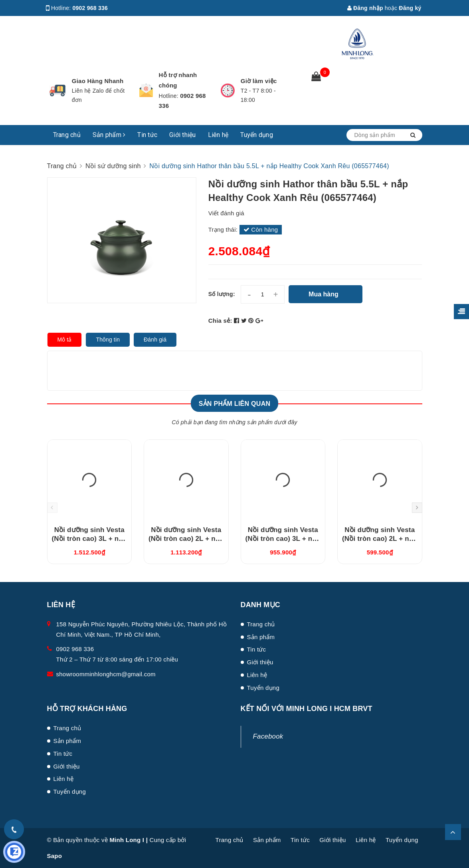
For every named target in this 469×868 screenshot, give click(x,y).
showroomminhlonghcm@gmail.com (106, 674)
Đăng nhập (365, 8)
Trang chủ (67, 135)
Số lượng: (222, 294)
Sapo (55, 856)
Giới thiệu (183, 135)
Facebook (268, 736)
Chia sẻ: (220, 321)
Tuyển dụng (257, 135)
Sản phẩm (109, 135)
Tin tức (147, 135)
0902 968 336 (90, 8)
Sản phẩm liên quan (235, 404)
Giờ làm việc (259, 81)
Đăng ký (410, 8)
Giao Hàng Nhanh (98, 81)
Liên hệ (218, 135)
